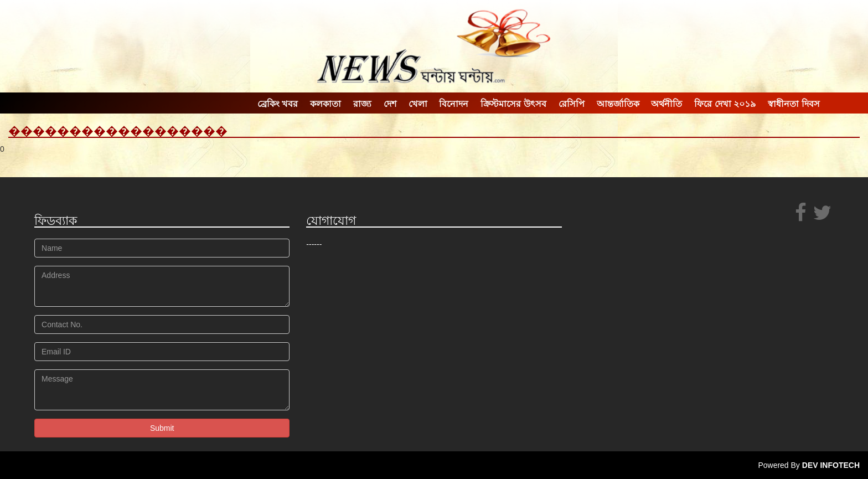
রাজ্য (362, 104)
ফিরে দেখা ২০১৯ (725, 104)
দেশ (390, 104)
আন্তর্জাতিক (618, 104)
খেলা (418, 104)
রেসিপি (572, 104)
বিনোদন (454, 104)
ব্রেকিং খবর (278, 104)
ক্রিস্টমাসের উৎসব (513, 104)
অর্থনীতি (666, 104)
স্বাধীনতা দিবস (794, 104)
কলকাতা (325, 104)
